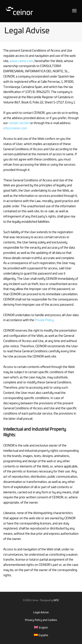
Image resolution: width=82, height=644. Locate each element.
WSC (56, 600)
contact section (19, 123)
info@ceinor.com (15, 128)
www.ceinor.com (21, 61)
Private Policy (44, 320)
